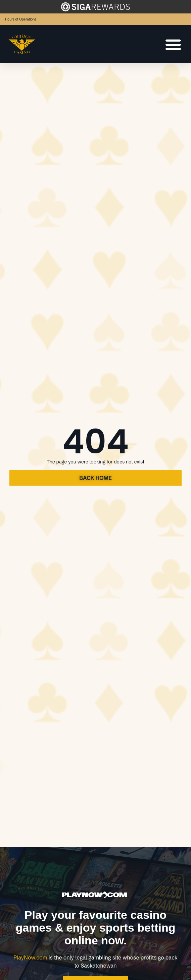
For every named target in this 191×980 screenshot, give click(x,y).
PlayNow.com (30, 957)
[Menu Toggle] (173, 44)
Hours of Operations (21, 19)
